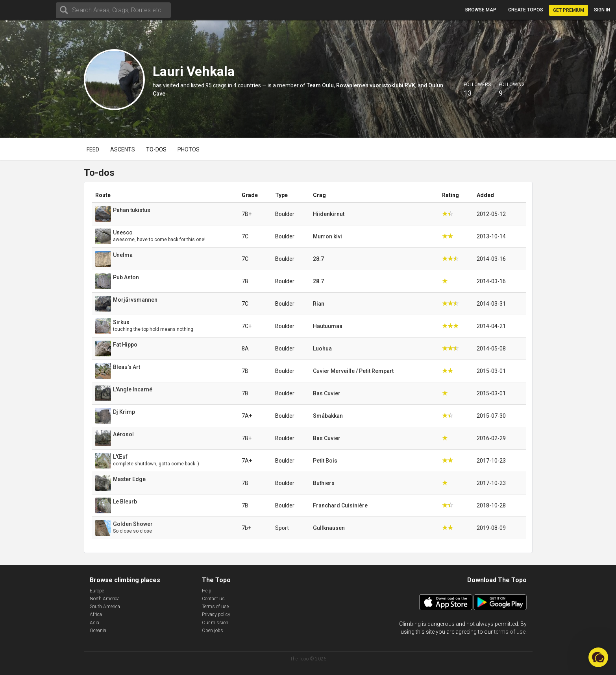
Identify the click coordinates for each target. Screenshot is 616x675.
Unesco (123, 232)
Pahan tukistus (132, 210)
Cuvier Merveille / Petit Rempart (353, 371)
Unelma (123, 255)
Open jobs (213, 631)
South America (105, 607)
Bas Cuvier (327, 393)
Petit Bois (325, 461)
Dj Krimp (124, 412)
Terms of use (215, 607)
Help (207, 591)
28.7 (318, 259)
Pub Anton (126, 277)
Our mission (215, 623)
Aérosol (123, 434)
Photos (189, 149)
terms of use (510, 632)
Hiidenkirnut (329, 214)
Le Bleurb (125, 502)
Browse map (481, 10)
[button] (598, 657)
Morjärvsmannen (135, 300)
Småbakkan (328, 416)
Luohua (322, 349)
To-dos (156, 149)
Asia (94, 623)
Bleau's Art (127, 367)
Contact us (213, 599)
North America (105, 599)
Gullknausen (329, 528)
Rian (319, 304)
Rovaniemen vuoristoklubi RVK (376, 85)
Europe (97, 591)
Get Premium (569, 10)
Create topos (526, 10)
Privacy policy (216, 614)
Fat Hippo (125, 345)
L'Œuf (120, 457)
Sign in (602, 10)
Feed (93, 149)
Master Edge (129, 479)
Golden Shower (133, 524)
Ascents (123, 149)
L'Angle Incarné (133, 389)
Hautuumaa (328, 326)
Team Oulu (320, 85)
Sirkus (121, 322)
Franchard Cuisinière (340, 505)
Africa (96, 614)
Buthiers (324, 483)
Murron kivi (327, 236)
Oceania (98, 631)
